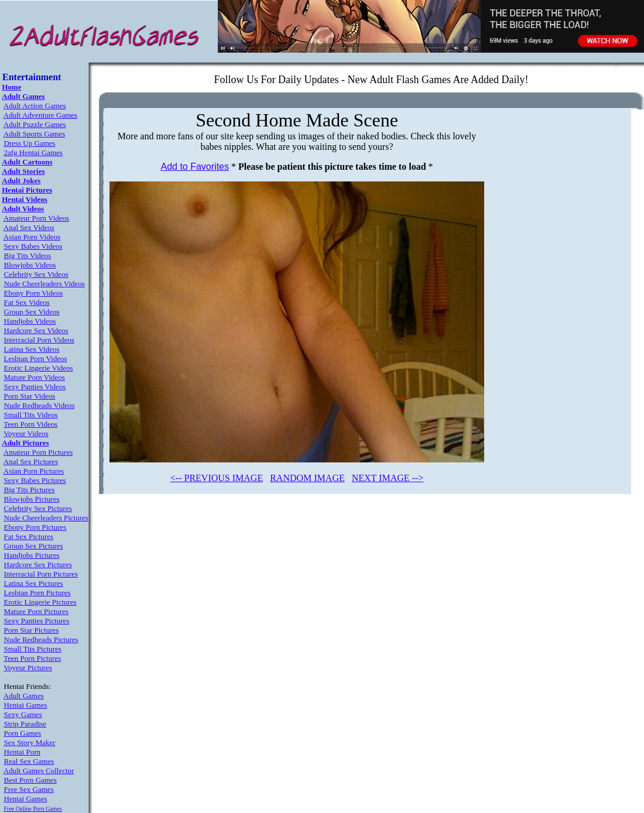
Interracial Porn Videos (39, 340)
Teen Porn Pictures (32, 658)
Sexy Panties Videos (35, 387)
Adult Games (24, 696)
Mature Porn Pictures (36, 611)
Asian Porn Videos (32, 237)
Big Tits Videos (28, 255)
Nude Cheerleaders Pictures (46, 518)
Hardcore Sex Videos (36, 330)
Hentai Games (26, 705)
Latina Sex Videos (32, 349)
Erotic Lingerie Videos (39, 368)
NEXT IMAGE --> (388, 478)
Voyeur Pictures (28, 668)
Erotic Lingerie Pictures (40, 602)
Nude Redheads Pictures (41, 639)
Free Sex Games (29, 789)
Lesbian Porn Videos (36, 359)
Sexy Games (23, 714)
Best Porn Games (30, 780)
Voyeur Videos (26, 433)
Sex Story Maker (30, 742)
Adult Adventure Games (40, 115)
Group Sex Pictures (34, 546)
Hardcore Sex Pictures (38, 565)
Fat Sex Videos (27, 302)
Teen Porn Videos (30, 424)
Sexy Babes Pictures (35, 480)
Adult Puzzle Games (35, 124)
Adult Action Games (35, 106)
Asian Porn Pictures (34, 471)
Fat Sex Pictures (29, 536)
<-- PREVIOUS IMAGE (217, 478)
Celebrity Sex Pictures (38, 508)
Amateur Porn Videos (36, 218)
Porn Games (23, 733)
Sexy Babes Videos (33, 246)
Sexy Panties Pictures (37, 621)
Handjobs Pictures (32, 555)
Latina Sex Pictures (34, 583)
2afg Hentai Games (33, 152)
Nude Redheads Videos (40, 405)
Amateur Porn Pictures (38, 452)
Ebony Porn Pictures (35, 527)
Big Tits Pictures (30, 490)
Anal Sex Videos (29, 227)
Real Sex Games (29, 761)
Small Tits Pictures (33, 649)
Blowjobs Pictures (32, 499)
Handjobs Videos (30, 321)
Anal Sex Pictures (31, 462)
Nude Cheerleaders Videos (44, 284)
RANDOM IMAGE (307, 478)
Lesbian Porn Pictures (37, 593)
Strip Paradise (25, 724)
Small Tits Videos (31, 415)
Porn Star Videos (30, 396)
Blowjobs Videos (30, 265)
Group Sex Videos (32, 312)
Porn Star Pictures (32, 630)
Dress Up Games (30, 143)
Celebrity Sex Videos (36, 274)
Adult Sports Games (34, 134)
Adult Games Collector (39, 771)
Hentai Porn (22, 752)
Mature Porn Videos (35, 377)
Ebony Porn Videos (34, 293)
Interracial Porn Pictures (41, 574)
